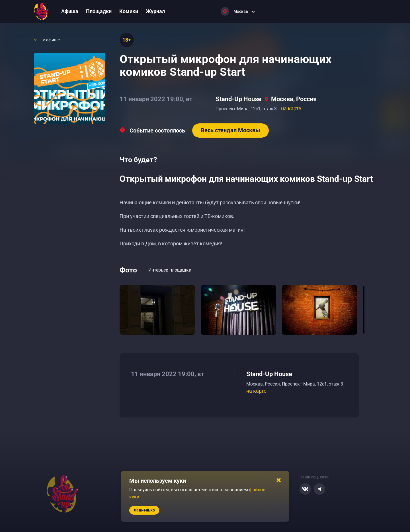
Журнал (155, 11)
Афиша (70, 11)
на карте (291, 108)
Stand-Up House (238, 99)
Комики (129, 11)
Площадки (99, 11)
